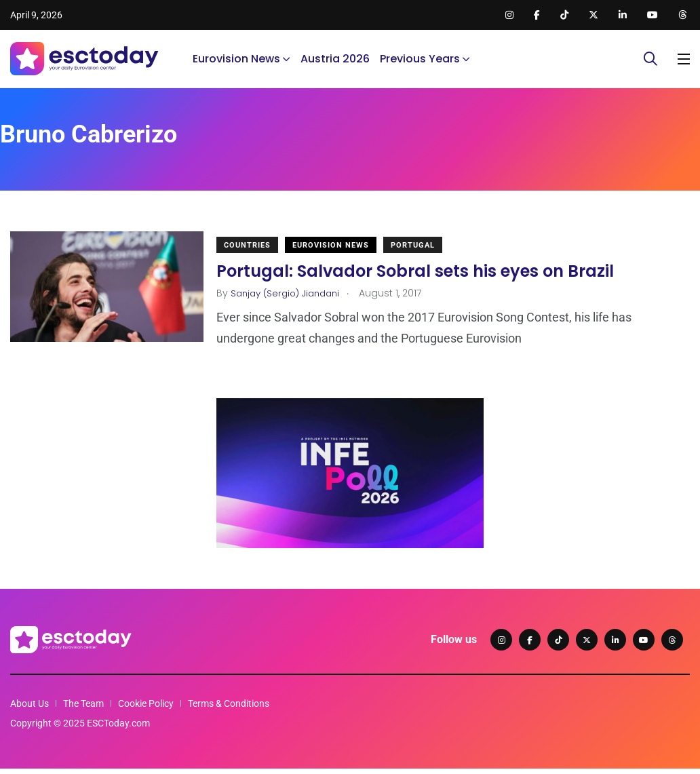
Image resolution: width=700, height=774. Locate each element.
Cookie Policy (146, 709)
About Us (30, 709)
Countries (255, 255)
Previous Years (420, 64)
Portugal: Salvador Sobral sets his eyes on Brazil (423, 281)
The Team (83, 709)
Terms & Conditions (229, 709)
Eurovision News (236, 64)
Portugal (420, 255)
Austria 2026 (335, 64)
